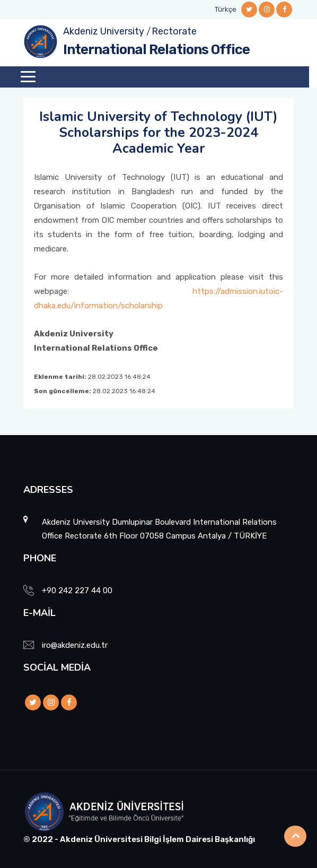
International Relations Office (156, 50)
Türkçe (226, 9)
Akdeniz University (104, 31)
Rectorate (174, 31)
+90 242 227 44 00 (77, 591)
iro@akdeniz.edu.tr (75, 645)
